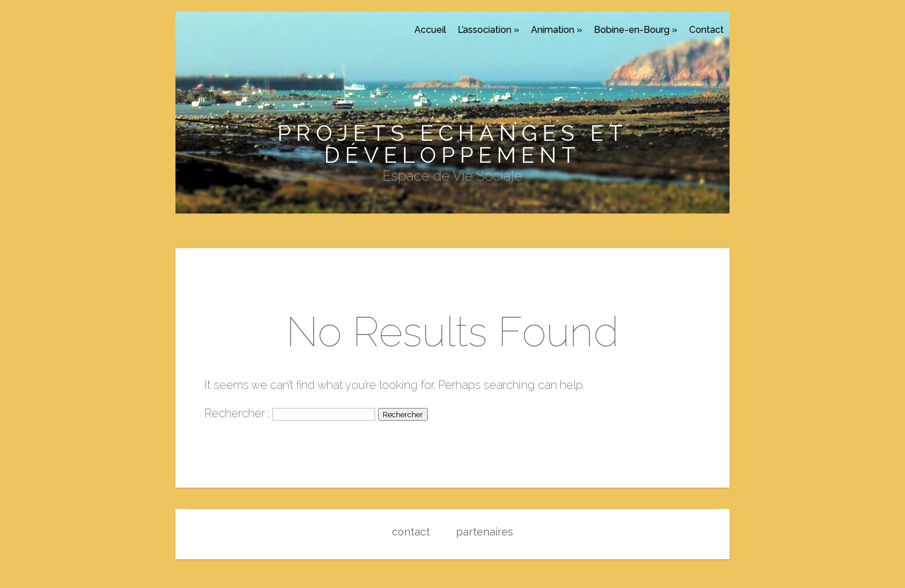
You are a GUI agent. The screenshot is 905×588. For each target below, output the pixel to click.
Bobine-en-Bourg (636, 30)
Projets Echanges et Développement (453, 144)
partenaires (485, 532)
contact (411, 532)
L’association (489, 30)
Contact (706, 30)
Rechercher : (237, 413)
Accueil (430, 30)
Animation (557, 30)
